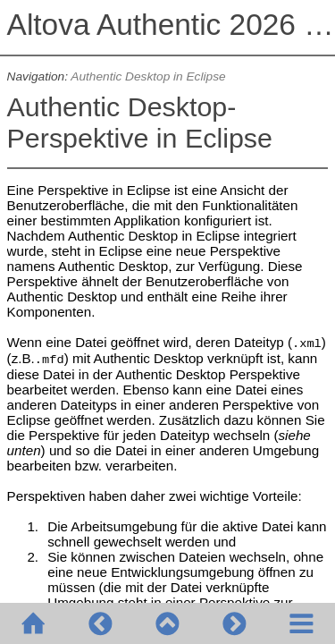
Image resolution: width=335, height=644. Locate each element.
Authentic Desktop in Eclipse (148, 76)
